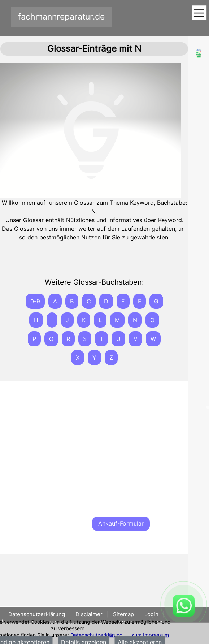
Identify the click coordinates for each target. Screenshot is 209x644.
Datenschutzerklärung (97, 635)
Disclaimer (89, 614)
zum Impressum (150, 635)
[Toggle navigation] (199, 13)
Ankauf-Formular (121, 523)
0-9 (35, 301)
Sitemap (123, 614)
